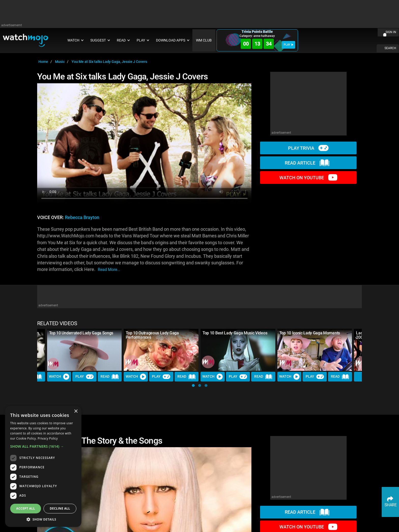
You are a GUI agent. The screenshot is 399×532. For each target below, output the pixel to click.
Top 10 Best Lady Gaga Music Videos (235, 333)
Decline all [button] (60, 508)
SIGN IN (391, 32)
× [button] (76, 411)
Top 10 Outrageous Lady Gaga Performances (152, 335)
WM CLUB (204, 40)
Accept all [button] (26, 508)
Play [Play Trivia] (84, 377)
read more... (109, 270)
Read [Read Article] (110, 377)
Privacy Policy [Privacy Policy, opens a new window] (48, 438)
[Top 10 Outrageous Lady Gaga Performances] (161, 350)
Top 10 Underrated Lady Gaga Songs (81, 333)
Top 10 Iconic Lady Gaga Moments (310, 333)
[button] (193, 385)
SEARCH (390, 48)
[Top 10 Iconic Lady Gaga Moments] (315, 350)
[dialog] (43, 466)
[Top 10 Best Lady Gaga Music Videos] (238, 350)
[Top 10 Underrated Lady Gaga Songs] (84, 350)
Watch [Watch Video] (59, 377)
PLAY (288, 45)
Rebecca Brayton (82, 217)
